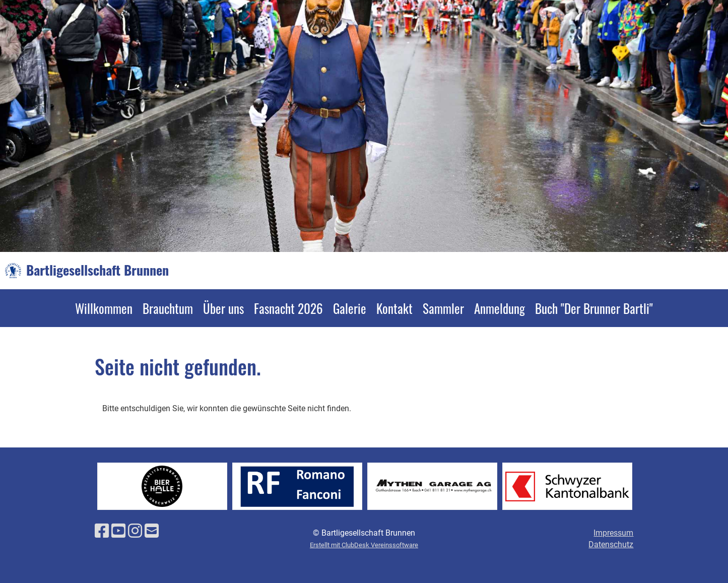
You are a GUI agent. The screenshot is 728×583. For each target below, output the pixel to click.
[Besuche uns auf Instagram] (135, 531)
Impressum (613, 533)
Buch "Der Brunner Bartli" (594, 308)
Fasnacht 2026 (288, 308)
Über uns (223, 308)
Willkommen (104, 308)
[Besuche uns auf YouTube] (118, 531)
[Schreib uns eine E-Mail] (152, 531)
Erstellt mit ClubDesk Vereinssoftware (364, 545)
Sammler (443, 308)
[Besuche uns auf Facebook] (102, 531)
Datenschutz (611, 544)
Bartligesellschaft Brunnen (97, 270)
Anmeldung (500, 308)
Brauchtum (168, 308)
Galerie (350, 308)
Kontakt (394, 308)
